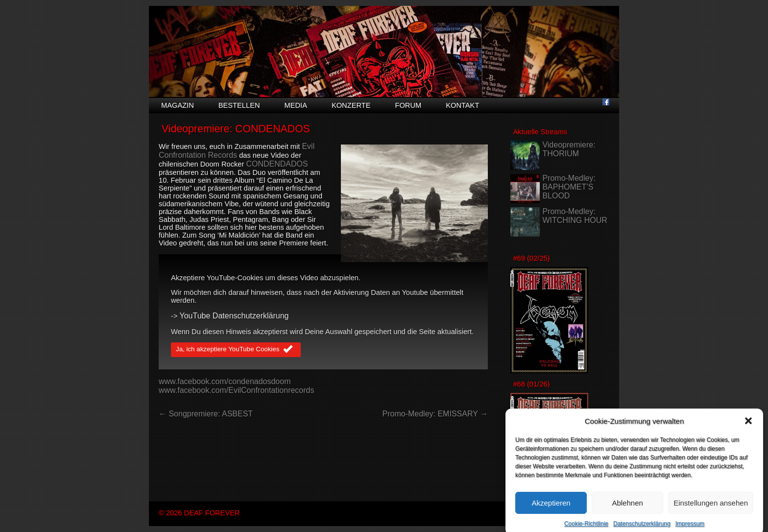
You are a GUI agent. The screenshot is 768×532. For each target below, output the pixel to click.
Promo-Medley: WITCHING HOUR (575, 216)
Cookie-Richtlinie (586, 529)
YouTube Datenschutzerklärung (234, 316)
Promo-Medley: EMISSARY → (435, 414)
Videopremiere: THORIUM (569, 149)
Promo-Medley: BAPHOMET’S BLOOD (569, 187)
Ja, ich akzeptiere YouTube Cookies (236, 350)
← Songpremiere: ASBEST (206, 414)
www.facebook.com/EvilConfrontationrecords (236, 390)
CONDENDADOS (277, 164)
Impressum (690, 529)
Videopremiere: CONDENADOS (236, 129)
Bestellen (239, 105)
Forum (408, 105)
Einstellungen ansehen (711, 507)
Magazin (178, 105)
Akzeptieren (551, 507)
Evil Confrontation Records (237, 151)
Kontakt (462, 105)
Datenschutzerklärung (642, 529)
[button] (748, 426)
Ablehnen (627, 507)
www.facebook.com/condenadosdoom (225, 381)
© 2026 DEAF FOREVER (199, 513)
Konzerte (351, 105)
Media (296, 105)
